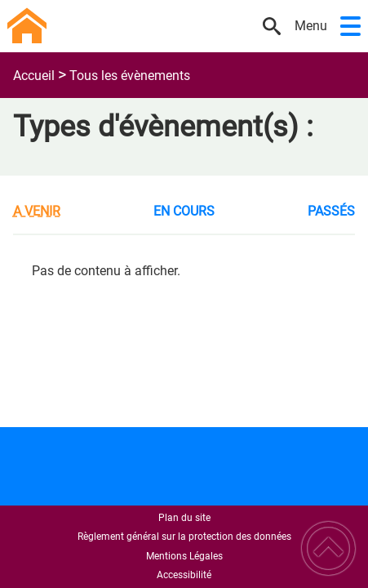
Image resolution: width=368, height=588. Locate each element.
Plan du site (184, 518)
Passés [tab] (331, 211)
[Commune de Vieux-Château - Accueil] (131, 26)
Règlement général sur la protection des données (184, 537)
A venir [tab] (37, 211)
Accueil (34, 76)
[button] (350, 27)
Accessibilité (184, 575)
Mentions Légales (184, 556)
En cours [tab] (184, 211)
